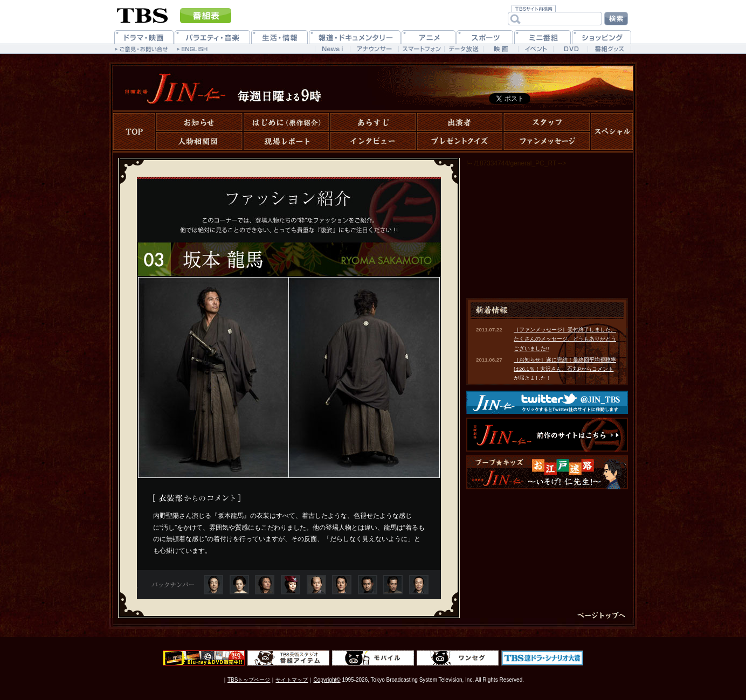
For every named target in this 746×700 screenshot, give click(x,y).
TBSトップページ (249, 680)
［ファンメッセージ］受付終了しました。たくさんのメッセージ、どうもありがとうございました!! (565, 339)
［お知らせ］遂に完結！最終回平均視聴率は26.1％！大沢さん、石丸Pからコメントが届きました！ (565, 369)
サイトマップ (292, 680)
